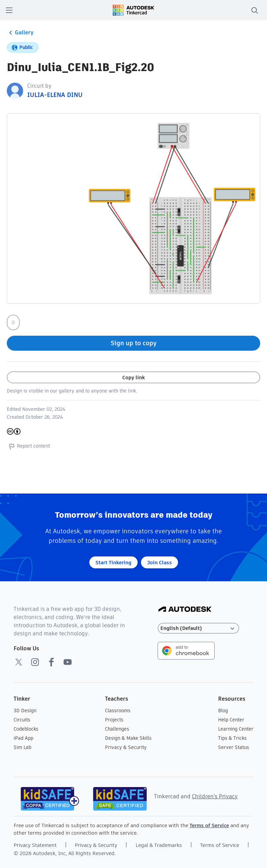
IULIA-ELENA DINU (55, 95)
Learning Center (236, 729)
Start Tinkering (113, 562)
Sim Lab (22, 747)
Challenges (117, 729)
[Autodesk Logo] (185, 610)
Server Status (234, 747)
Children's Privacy (215, 796)
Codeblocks (26, 729)
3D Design (25, 711)
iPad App (23, 738)
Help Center (231, 720)
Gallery (20, 33)
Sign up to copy (134, 343)
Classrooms (118, 711)
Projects (114, 720)
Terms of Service (209, 825)
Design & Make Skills (128, 738)
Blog (223, 711)
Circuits (22, 720)
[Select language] (198, 628)
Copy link (133, 377)
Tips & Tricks (232, 738)
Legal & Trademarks (159, 845)
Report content (28, 446)
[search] (254, 10)
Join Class (159, 562)
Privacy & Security (126, 747)
